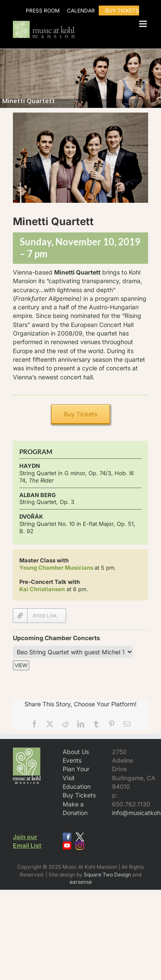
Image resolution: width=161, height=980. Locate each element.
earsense (81, 882)
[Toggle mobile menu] (144, 24)
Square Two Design (107, 875)
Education (77, 786)
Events (72, 760)
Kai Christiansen (42, 589)
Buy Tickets (79, 795)
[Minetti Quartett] (39, 616)
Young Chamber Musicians (56, 568)
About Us (76, 752)
